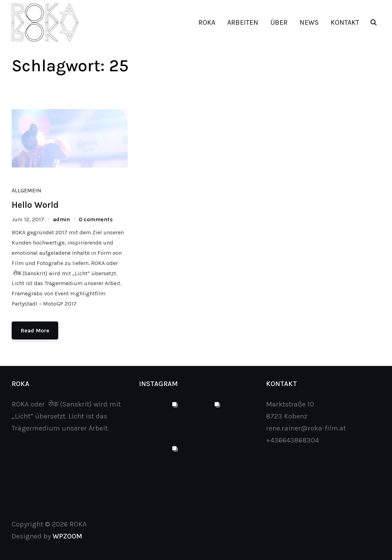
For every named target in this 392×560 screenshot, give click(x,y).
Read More (35, 330)
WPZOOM (67, 536)
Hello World (35, 205)
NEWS (309, 22)
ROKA (207, 22)
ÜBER (279, 22)
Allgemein (26, 190)
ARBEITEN (243, 22)
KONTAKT (345, 22)
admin (61, 219)
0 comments (96, 219)
